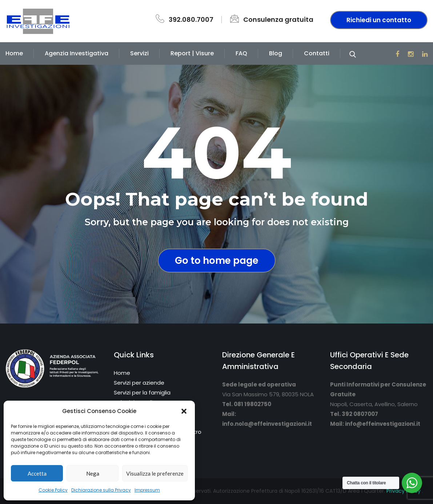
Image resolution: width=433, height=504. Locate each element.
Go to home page (217, 261)
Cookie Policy (53, 490)
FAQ (241, 53)
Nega (93, 473)
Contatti (317, 53)
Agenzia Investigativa (77, 53)
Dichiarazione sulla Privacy (101, 490)
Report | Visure (192, 53)
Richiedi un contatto (379, 20)
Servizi (139, 53)
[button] (184, 411)
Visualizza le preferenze (155, 473)
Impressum (147, 490)
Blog (276, 53)
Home (14, 53)
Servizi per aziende (139, 383)
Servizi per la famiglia (142, 392)
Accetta (37, 473)
